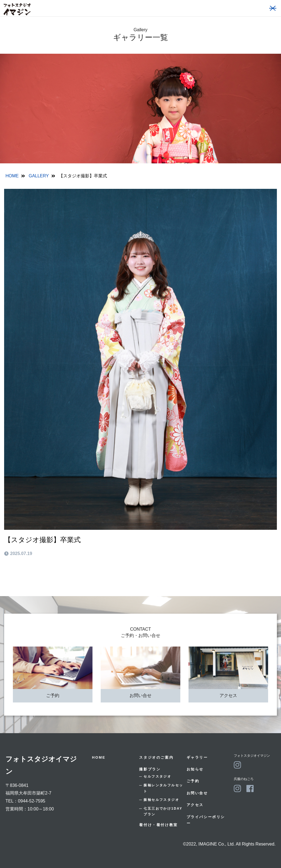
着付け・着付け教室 (158, 825)
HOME (12, 176)
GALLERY (39, 176)
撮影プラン (150, 769)
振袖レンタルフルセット (163, 788)
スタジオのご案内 (156, 757)
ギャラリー (197, 757)
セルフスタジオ (157, 776)
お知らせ (195, 769)
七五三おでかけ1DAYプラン (163, 812)
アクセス (228, 695)
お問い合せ (140, 695)
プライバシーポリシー (206, 820)
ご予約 (53, 695)
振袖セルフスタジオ (161, 800)
